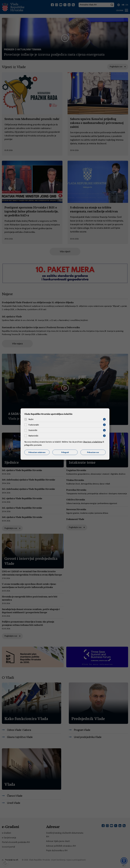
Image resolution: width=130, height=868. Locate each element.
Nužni (31, 419)
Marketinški (33, 436)
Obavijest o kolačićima (93, 442)
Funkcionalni (34, 425)
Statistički (33, 430)
